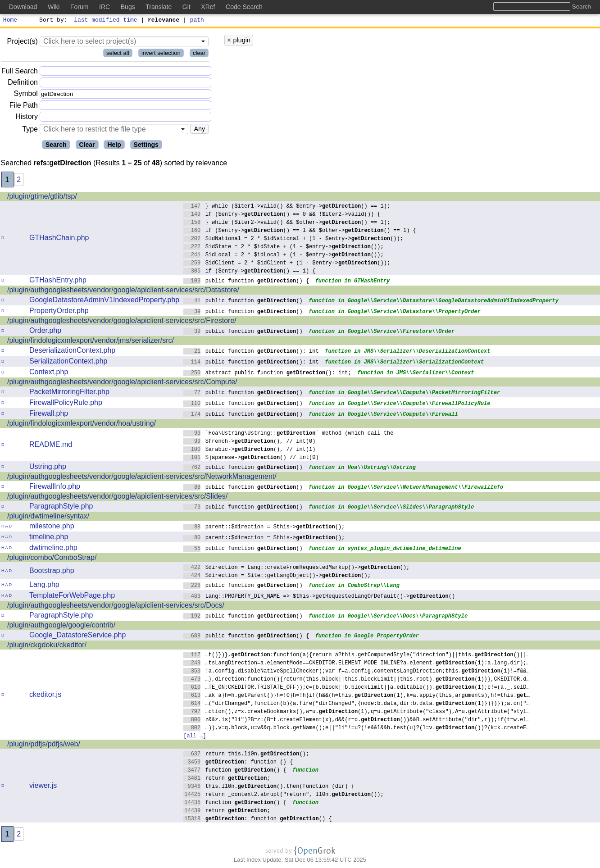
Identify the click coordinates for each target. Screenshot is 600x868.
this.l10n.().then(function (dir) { (269, 787)
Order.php (45, 332)
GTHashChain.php (59, 239)
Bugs (128, 7)
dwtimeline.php (53, 549)
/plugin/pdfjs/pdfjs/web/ (44, 745)
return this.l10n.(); (246, 755)
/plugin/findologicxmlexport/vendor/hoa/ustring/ (82, 425)
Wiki (54, 7)
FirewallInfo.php (55, 488)
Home (10, 21)
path (197, 21)
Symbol (26, 95)
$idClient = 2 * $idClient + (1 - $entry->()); (287, 264)
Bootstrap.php (52, 572)
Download (23, 7)
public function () (243, 302)
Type (30, 130)
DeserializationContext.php (72, 352)
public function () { (246, 282)
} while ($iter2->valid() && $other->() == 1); (287, 223)
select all (118, 54)
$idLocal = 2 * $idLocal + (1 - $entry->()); (284, 256)
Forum (79, 7)
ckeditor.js (45, 696)
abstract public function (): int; (267, 374)
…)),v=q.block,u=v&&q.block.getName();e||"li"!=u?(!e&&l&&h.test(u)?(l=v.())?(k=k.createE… (357, 729)
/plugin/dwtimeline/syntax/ (48, 517)
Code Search (244, 7)
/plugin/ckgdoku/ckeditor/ (47, 646)
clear (199, 54)
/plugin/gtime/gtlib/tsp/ (42, 198)
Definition (23, 84)
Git (186, 7)
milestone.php (52, 527)
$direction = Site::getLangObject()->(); (277, 576)
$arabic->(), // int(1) (250, 450)
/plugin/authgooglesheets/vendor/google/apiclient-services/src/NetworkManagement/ (142, 478)
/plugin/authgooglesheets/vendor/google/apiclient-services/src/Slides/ (117, 498)
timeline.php (49, 538)
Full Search (20, 72)
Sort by (52, 21)
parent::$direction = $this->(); (264, 528)
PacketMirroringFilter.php (69, 393)
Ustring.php (48, 468)
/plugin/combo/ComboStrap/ (52, 559)
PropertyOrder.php (59, 312)
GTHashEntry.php (58, 281)
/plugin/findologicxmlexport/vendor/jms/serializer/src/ (91, 342)
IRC (105, 7)
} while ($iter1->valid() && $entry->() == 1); (287, 207)
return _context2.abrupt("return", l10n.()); (284, 795)
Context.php (49, 373)
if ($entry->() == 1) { (250, 272)
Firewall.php (49, 415)
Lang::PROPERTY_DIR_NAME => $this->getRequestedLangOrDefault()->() (319, 597)
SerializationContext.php (68, 362)
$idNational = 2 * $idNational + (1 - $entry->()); (293, 239)
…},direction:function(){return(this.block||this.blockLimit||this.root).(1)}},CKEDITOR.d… (357, 680)
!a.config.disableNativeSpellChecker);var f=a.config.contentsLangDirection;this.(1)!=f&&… (357, 672)
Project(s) (22, 43)
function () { (235, 771)
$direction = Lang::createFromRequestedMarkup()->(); (297, 568)
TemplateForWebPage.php (72, 597)
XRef (208, 7)
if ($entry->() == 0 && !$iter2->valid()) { (282, 215)
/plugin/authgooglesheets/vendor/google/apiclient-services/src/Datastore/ (123, 291)
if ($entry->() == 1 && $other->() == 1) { (300, 231)
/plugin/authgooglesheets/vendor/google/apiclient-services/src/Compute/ (122, 383)
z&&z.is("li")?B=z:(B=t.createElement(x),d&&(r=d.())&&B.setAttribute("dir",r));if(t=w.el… (357, 720)
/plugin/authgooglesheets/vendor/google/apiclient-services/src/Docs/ (116, 607)
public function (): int (251, 352)
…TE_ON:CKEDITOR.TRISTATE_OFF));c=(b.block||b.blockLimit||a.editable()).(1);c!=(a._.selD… (357, 688)
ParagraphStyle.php (61, 507)
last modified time (106, 21)
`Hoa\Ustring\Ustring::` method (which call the (289, 434)
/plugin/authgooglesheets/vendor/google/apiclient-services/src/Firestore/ (122, 322)
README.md (51, 446)
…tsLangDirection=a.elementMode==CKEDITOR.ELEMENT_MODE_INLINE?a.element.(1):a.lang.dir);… (357, 664)
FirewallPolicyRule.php (66, 404)
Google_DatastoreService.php (77, 636)
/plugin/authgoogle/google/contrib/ (61, 626)
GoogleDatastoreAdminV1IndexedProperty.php (104, 301)
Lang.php (44, 586)
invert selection (161, 54)
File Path (24, 107)
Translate (159, 7)
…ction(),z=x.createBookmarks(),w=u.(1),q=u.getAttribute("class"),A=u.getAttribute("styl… (357, 712)
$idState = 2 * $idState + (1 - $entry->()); (284, 248)
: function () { (238, 763)
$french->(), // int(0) (250, 442)
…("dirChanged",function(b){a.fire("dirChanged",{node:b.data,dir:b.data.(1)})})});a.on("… (357, 704)
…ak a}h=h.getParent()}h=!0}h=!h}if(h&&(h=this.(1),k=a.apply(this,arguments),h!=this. (357, 696)
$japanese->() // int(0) (251, 458)
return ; (227, 779)
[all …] (195, 737)
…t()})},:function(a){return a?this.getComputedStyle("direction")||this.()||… (357, 656)
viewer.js (43, 787)
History (27, 118)
